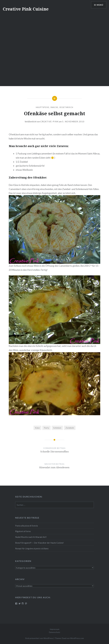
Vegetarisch (66, 107)
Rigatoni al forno (23, 531)
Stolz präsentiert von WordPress (39, 638)
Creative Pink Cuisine (26, 9)
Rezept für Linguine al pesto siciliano (32, 548)
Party (46, 428)
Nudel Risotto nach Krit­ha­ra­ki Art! (31, 537)
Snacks (54, 107)
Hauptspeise (43, 107)
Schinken (57, 428)
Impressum (55, 629)
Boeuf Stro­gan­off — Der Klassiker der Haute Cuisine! (39, 543)
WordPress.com (77, 638)
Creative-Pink (50, 122)
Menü (100, 5)
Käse (37, 428)
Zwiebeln (70, 428)
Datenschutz (54, 632)
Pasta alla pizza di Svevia (26, 526)
